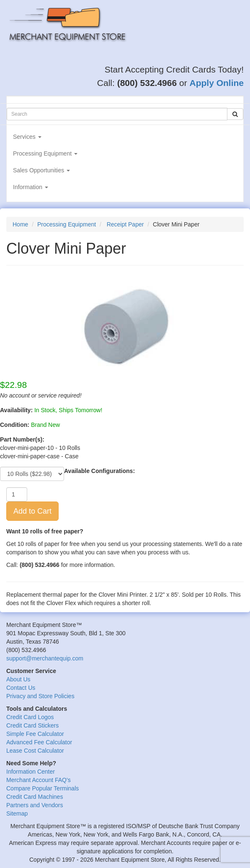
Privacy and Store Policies (40, 696)
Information (31, 187)
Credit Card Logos (30, 717)
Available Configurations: (99, 471)
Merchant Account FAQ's (39, 780)
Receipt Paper (125, 224)
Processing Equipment (45, 153)
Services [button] (27, 137)
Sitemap (17, 813)
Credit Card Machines (35, 797)
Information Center (31, 772)
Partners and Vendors (35, 805)
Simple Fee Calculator (35, 734)
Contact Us (21, 688)
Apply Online (216, 83)
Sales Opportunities (41, 170)
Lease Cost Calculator (35, 751)
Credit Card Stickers (32, 725)
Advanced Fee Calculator (39, 742)
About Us (18, 679)
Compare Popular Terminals (43, 788)
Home (20, 224)
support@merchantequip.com (45, 658)
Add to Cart (32, 511)
